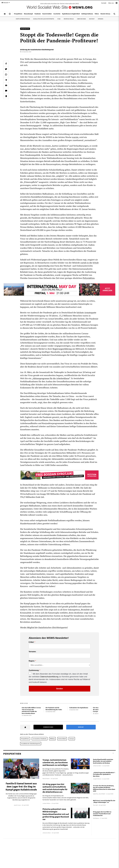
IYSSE (59, 19)
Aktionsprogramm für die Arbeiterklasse (51, 378)
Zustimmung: (34, 670)
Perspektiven (25, 739)
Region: (32, 661)
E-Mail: (31, 642)
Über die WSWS (81, 19)
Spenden (101, 19)
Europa (72, 739)
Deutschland (62, 739)
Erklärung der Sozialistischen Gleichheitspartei (37, 50)
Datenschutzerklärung (49, 677)
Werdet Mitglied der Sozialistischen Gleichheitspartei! (44, 627)
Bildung (52, 739)
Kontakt (104, 3)
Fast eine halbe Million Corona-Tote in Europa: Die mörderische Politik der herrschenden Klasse (31, 710)
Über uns (111, 3)
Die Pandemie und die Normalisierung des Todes (54, 709)
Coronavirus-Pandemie (40, 739)
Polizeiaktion (89, 278)
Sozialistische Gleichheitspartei (44, 19)
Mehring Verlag (69, 19)
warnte (75, 137)
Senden (59, 689)
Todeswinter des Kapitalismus (79, 708)
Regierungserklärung (62, 349)
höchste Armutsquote (86, 313)
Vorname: (32, 652)
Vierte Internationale (23, 19)
